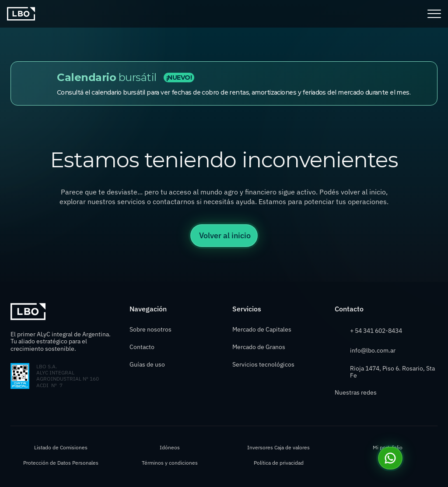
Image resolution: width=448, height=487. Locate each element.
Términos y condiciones (170, 463)
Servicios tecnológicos (263, 364)
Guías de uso (148, 364)
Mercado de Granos (259, 347)
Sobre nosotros (150, 329)
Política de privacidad (279, 463)
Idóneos (170, 447)
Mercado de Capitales (262, 329)
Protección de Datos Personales (61, 463)
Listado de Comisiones (61, 447)
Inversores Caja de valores (278, 447)
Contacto (142, 347)
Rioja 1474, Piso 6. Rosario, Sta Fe (393, 372)
